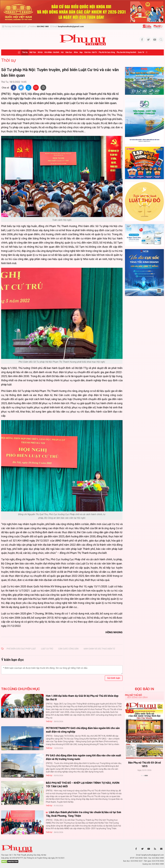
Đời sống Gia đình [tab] (137, 697)
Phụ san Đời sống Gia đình (126, 52)
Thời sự (25, 52)
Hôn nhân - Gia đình (52, 52)
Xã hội (40, 52)
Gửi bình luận (114, 678)
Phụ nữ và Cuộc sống (107, 52)
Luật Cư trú (47, 649)
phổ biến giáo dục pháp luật (21, 649)
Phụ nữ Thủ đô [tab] (133, 695)
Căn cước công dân (68, 649)
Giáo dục (69, 52)
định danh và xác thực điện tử (99, 649)
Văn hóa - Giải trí (91, 52)
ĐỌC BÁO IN (144, 689)
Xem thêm (144, 781)
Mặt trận (33, 52)
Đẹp (81, 52)
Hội (62, 52)
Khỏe (76, 52)
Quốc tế (141, 52)
